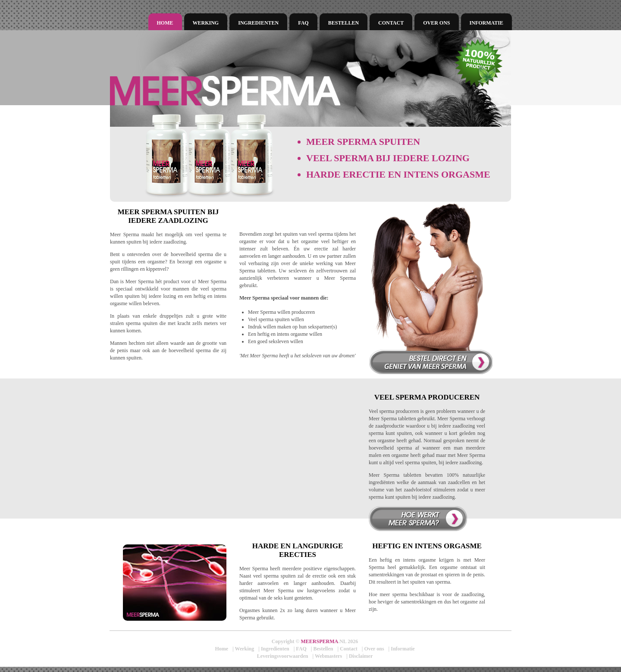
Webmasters (328, 656)
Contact (391, 23)
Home (165, 23)
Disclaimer (361, 656)
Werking (206, 23)
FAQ (303, 23)
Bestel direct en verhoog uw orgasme (431, 362)
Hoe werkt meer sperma (418, 519)
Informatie (486, 23)
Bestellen (343, 23)
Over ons (436, 23)
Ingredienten (258, 23)
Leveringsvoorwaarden (283, 656)
